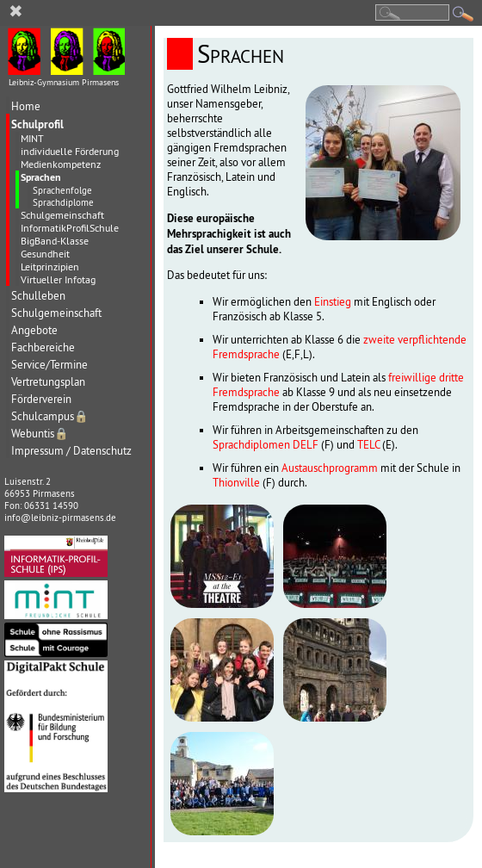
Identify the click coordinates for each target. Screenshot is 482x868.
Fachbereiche (43, 347)
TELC (368, 445)
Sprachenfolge (62, 190)
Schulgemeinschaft (62, 215)
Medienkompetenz (61, 164)
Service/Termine (49, 365)
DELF (306, 445)
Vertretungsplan (48, 382)
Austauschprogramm (330, 468)
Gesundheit (45, 254)
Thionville (236, 483)
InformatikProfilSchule (70, 228)
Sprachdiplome (63, 202)
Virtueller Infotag (58, 279)
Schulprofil (37, 124)
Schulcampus (50, 416)
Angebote (34, 330)
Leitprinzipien (50, 267)
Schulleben (38, 296)
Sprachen (41, 177)
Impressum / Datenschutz (71, 451)
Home (26, 106)
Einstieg (333, 302)
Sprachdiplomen (251, 445)
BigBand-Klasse (55, 241)
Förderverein (41, 399)
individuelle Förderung (70, 151)
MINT (32, 138)
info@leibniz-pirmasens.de (60, 518)
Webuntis (40, 434)
